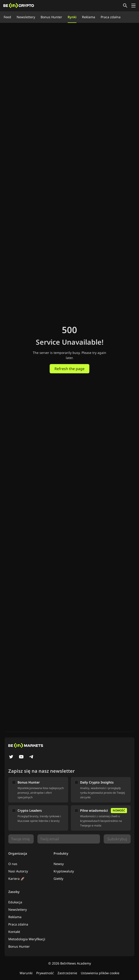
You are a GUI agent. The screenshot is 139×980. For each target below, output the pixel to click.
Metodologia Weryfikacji (27, 939)
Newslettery (26, 17)
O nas (13, 864)
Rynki (72, 17)
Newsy (59, 864)
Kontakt (14, 932)
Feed (7, 17)
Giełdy (58, 879)
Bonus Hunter (51, 17)
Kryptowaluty (64, 871)
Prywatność (45, 973)
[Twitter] (11, 757)
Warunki (26, 973)
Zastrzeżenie (67, 973)
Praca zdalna (111, 17)
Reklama (89, 17)
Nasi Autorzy (18, 871)
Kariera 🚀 (16, 879)
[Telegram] (31, 757)
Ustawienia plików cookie (100, 973)
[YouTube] (21, 757)
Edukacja (15, 902)
